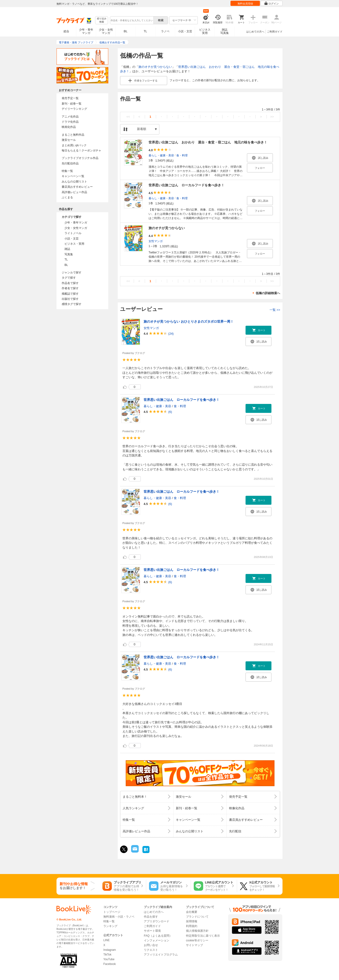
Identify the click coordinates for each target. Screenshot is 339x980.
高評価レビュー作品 (74, 192)
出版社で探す (70, 299)
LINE (107, 940)
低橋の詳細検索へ (268, 293)
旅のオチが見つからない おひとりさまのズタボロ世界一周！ (189, 321)
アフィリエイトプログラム (161, 955)
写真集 (69, 254)
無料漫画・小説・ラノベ (119, 917)
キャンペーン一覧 (73, 176)
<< (128, 117)
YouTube (109, 959)
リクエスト (151, 950)
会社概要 (192, 912)
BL (126, 31)
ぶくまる (67, 197)
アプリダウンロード (157, 921)
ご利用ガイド (275, 32)
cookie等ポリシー (197, 940)
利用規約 (192, 926)
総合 (66, 31)
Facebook (110, 964)
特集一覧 (67, 171)
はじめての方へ (255, 32)
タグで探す (69, 278)
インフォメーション (157, 940)
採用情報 (192, 921)
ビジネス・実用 (74, 244)
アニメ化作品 (70, 117)
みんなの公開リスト (74, 182)
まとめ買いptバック (74, 145)
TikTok (107, 955)
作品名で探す (70, 283)
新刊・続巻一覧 (72, 104)
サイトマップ (194, 945)
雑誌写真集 (225, 31)
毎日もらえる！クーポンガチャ (81, 150)
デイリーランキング (74, 109)
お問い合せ (151, 945)
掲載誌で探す (70, 294)
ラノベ (165, 31)
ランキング (110, 926)
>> (272, 117)
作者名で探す (70, 288)
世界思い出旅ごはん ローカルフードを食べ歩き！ (186, 185)
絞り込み (102, 20)
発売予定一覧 (70, 98)
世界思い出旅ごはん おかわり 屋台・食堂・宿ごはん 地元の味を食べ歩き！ (208, 142)
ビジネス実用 (205, 31)
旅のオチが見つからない (155, 67)
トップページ (112, 912)
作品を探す (151, 917)
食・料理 (182, 155)
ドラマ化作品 (70, 122)
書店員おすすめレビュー (77, 187)
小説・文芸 (185, 31)
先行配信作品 (70, 163)
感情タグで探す (72, 304)
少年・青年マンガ (86, 31)
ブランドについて (197, 917)
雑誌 (67, 249)
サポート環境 (152, 931)
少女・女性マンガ (106, 31)
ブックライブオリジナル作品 (80, 158)
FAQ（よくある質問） (158, 936)
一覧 (275, 310)
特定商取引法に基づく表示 (203, 936)
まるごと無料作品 (73, 135)
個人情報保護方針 (197, 931)
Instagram (110, 950)
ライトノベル (73, 233)
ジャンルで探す (72, 272)
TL (145, 31)
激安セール (69, 140)
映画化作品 (69, 127)
